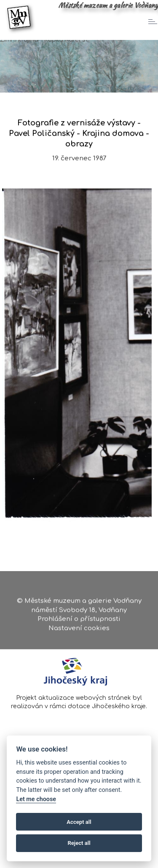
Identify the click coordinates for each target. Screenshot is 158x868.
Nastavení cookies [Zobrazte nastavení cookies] (79, 629)
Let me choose (36, 799)
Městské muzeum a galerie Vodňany (108, 5)
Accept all (79, 822)
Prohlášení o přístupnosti (79, 620)
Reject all (79, 843)
